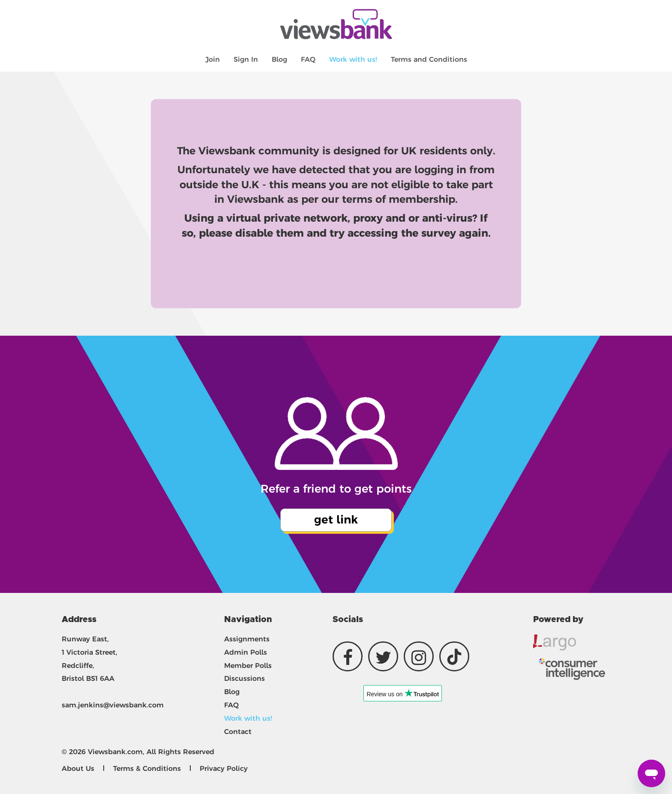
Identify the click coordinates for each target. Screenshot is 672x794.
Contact (238, 732)
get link (336, 520)
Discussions (244, 678)
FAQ (308, 59)
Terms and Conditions (429, 59)
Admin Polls (246, 652)
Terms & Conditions (147, 768)
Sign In (246, 59)
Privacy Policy (224, 768)
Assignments (247, 639)
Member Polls (248, 666)
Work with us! (353, 59)
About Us (78, 768)
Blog (279, 59)
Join (213, 59)
